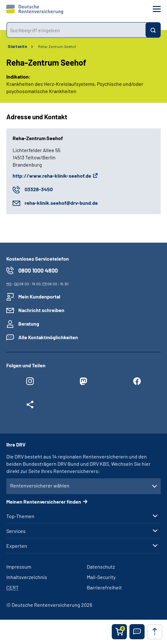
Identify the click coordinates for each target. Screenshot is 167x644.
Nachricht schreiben (41, 310)
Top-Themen (20, 516)
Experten (17, 546)
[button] (137, 632)
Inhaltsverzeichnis (27, 577)
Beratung (29, 324)
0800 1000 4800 (38, 270)
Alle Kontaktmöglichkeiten (48, 337)
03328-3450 (39, 189)
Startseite (18, 46)
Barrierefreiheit (104, 587)
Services (16, 531)
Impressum (19, 567)
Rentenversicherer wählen (40, 485)
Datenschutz (101, 567)
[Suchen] (153, 30)
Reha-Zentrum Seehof (57, 46)
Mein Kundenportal (39, 296)
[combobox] (76, 30)
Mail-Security (101, 577)
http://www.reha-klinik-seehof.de (52, 176)
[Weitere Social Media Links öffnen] (30, 406)
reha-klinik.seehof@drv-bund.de (61, 203)
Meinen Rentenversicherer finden (44, 502)
